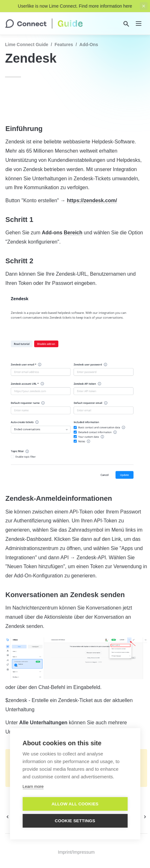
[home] (44, 24)
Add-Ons (89, 45)
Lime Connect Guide (27, 45)
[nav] (139, 24)
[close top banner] (144, 6)
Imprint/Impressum (76, 852)
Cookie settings (75, 821)
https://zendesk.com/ (92, 200)
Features (64, 45)
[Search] (126, 24)
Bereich (73, 233)
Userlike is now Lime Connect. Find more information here (75, 6)
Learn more (33, 786)
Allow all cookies (75, 804)
